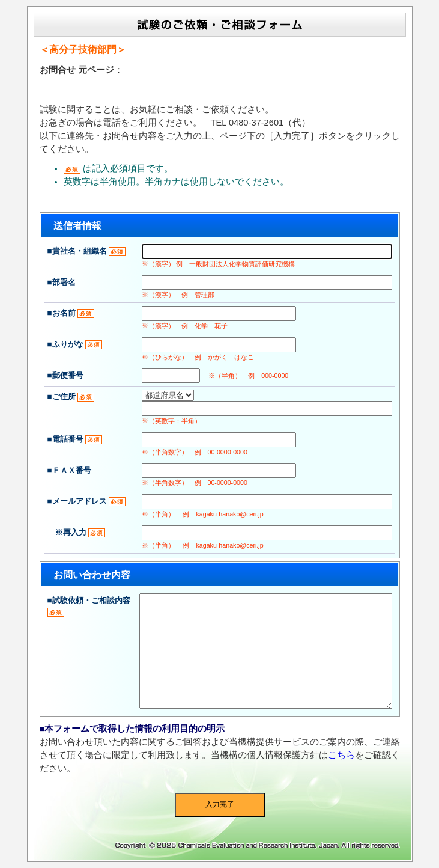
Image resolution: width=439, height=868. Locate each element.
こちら (341, 755)
